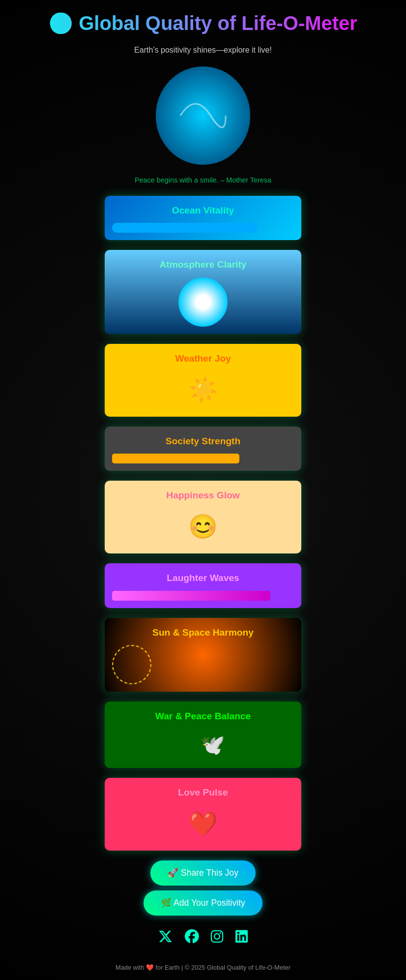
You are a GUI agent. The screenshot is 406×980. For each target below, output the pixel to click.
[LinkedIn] (242, 937)
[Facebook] (192, 937)
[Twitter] (165, 937)
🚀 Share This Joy (203, 873)
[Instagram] (217, 937)
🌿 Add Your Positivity (203, 903)
